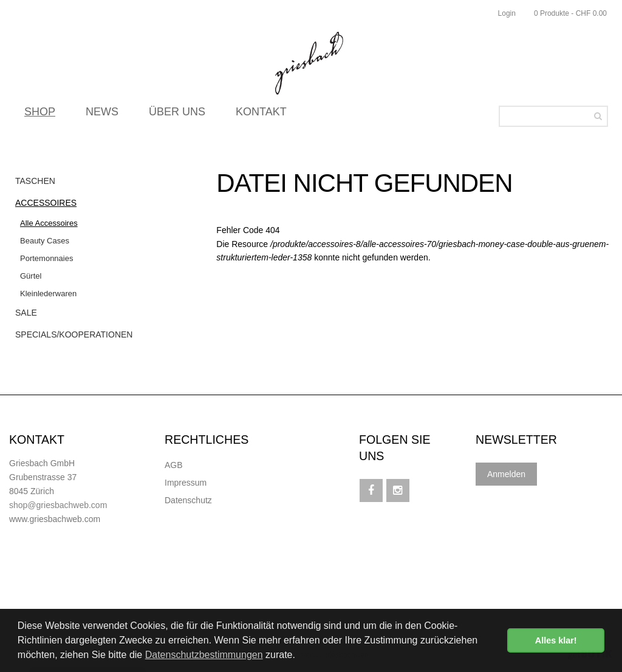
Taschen (35, 181)
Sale (26, 313)
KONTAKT (261, 115)
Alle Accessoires (49, 223)
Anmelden (506, 474)
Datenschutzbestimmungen (204, 655)
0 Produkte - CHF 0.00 (570, 13)
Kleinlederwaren (48, 294)
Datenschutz (188, 500)
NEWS (102, 115)
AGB (174, 465)
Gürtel (31, 276)
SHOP (40, 115)
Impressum (186, 483)
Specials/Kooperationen (74, 334)
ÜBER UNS (177, 115)
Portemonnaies (46, 258)
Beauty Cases (45, 241)
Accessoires (46, 203)
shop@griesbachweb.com (58, 505)
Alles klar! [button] (556, 640)
